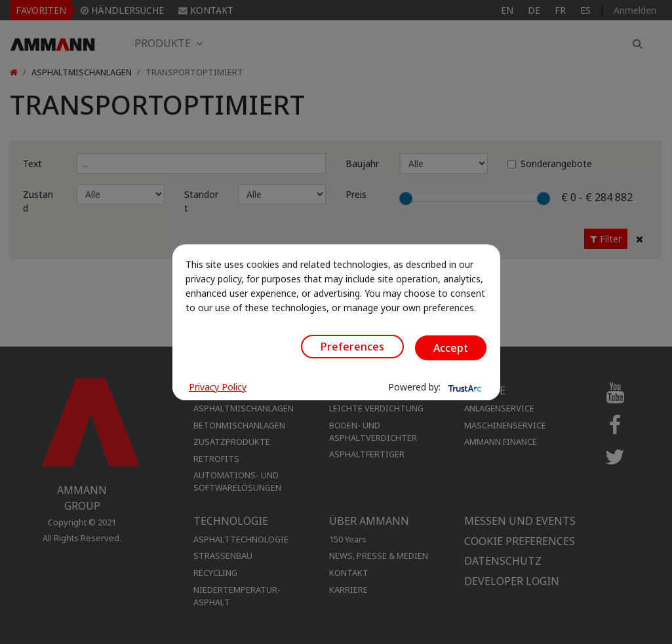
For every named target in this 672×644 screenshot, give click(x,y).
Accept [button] (451, 348)
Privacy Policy (218, 387)
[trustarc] (464, 387)
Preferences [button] (352, 347)
